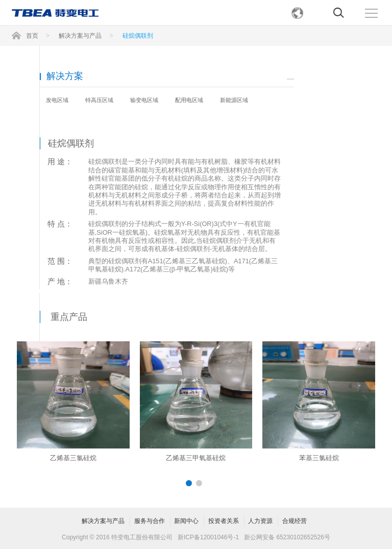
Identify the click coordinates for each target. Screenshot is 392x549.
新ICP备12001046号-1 (208, 537)
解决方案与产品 (103, 521)
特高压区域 (99, 100)
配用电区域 (189, 100)
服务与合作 (150, 521)
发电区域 (57, 100)
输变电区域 (144, 100)
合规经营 (295, 521)
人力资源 (260, 521)
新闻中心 (186, 521)
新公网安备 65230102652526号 (287, 537)
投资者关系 (224, 521)
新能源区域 (234, 100)
